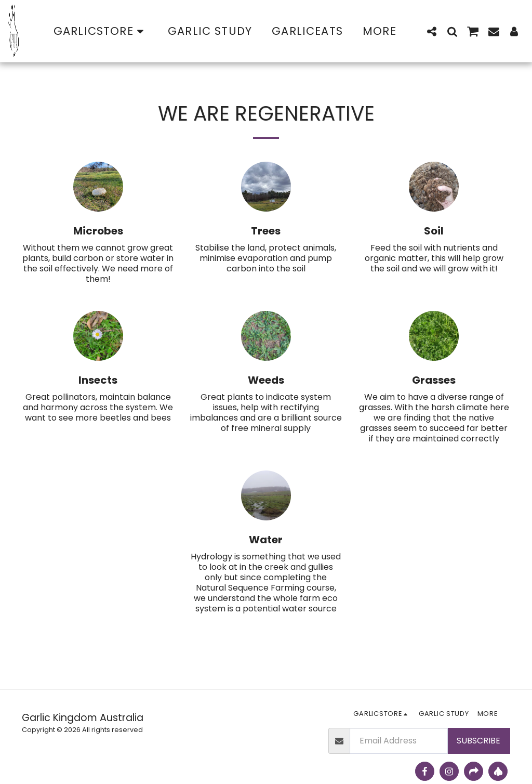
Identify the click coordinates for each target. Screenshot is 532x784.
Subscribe (478, 741)
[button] (432, 31)
